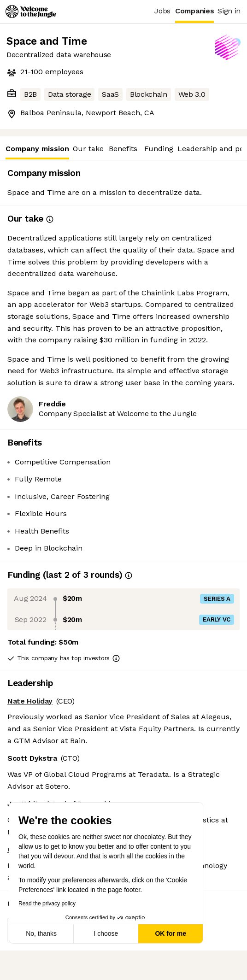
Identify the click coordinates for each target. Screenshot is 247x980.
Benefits (123, 149)
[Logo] (31, 12)
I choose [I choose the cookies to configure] (106, 933)
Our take (88, 149)
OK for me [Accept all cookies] (171, 933)
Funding (159, 149)
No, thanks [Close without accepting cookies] (41, 933)
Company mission (37, 152)
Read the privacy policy (47, 904)
